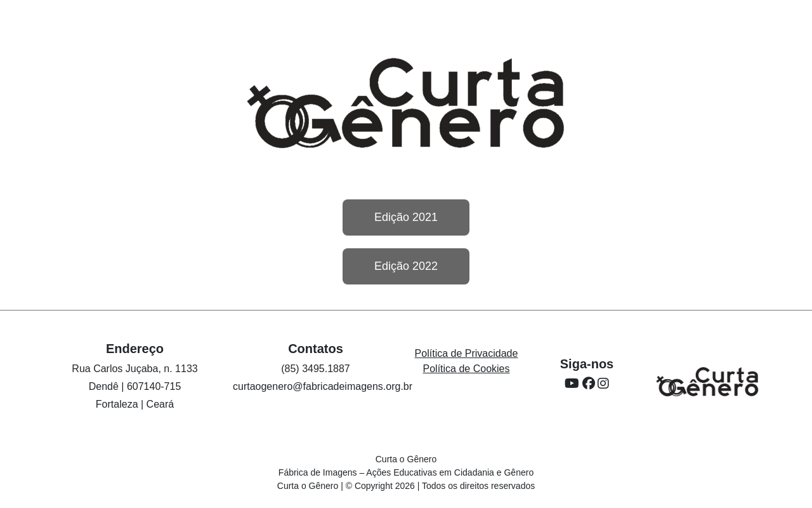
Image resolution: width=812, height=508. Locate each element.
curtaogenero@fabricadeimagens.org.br (323, 386)
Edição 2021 (406, 217)
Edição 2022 (406, 266)
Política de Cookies (467, 369)
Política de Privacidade (467, 353)
